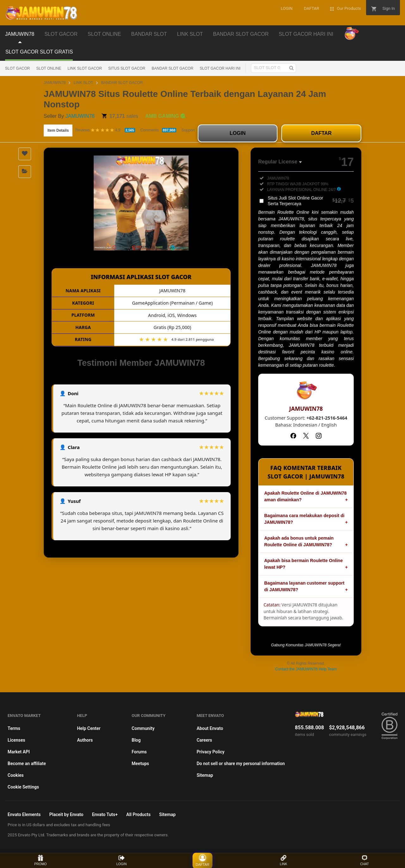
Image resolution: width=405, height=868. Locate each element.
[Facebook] (293, 436)
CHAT (364, 860)
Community (143, 728)
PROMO (40, 860)
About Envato (210, 728)
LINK (283, 860)
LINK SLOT (83, 83)
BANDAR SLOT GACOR (172, 68)
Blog (136, 740)
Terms (14, 728)
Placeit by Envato (66, 814)
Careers (204, 740)
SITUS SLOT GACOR (127, 68)
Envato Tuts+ (105, 814)
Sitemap (205, 775)
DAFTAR (321, 133)
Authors (85, 740)
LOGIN (238, 133)
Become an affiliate (27, 763)
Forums (139, 752)
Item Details (58, 130)
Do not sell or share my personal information (241, 763)
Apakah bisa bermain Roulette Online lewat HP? (303, 564)
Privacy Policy (210, 752)
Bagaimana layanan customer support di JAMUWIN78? (304, 586)
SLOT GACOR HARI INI (220, 68)
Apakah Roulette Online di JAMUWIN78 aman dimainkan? (305, 496)
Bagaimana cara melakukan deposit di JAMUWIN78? (304, 519)
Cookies (16, 775)
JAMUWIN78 (55, 83)
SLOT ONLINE (49, 68)
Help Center (89, 728)
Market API (19, 752)
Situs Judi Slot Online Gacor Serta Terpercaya (311, 201)
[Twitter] (306, 436)
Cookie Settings (23, 787)
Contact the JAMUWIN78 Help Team (306, 669)
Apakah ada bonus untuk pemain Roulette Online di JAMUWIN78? (299, 541)
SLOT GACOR (17, 68)
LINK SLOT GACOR (85, 68)
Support (188, 130)
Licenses (16, 740)
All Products (138, 814)
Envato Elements (24, 814)
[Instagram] (319, 436)
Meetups (140, 763)
